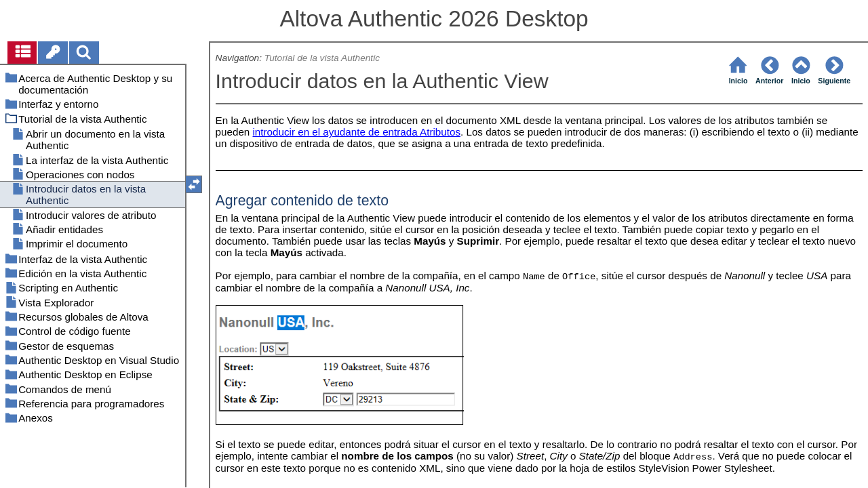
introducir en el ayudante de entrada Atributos (357, 132)
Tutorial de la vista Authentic (322, 58)
